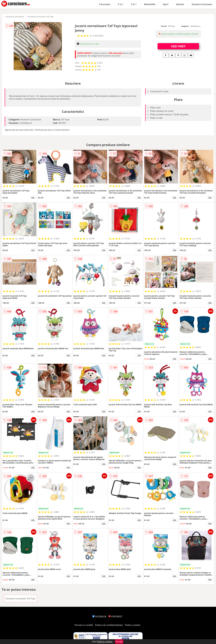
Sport (166, 4)
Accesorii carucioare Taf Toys (41, 17)
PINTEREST (115, 617)
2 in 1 (121, 4)
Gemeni (180, 4)
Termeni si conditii (84, 625)
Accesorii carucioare (202, 4)
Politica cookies (133, 625)
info (33, 197)
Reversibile (150, 4)
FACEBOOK (99, 617)
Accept (119, 642)
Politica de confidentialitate (109, 625)
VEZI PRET (178, 46)
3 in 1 (134, 4)
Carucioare (105, 4)
